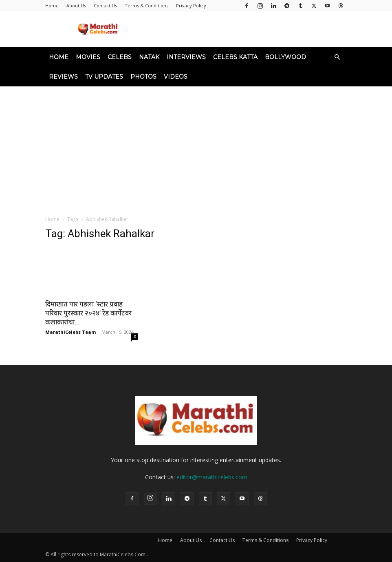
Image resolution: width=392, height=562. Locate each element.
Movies (88, 57)
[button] (337, 57)
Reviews (63, 77)
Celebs (120, 57)
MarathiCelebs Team (70, 332)
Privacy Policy (191, 6)
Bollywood (285, 57)
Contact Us (105, 6)
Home (52, 6)
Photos (143, 77)
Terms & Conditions (146, 6)
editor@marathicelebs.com (212, 477)
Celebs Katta (235, 57)
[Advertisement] (196, 148)
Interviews (186, 57)
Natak (149, 57)
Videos (176, 77)
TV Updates (104, 77)
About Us (76, 6)
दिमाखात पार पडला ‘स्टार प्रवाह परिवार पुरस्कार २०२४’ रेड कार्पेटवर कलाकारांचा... (88, 313)
